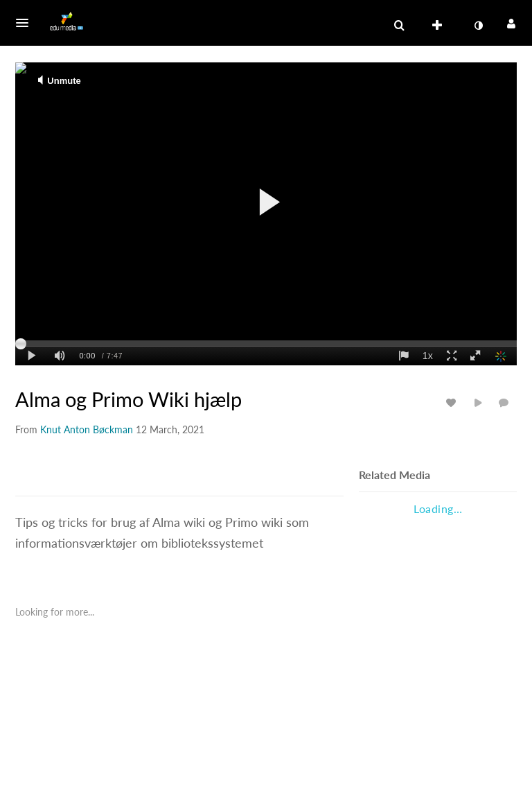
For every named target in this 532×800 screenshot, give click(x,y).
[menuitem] (440, 26)
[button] (26, 23)
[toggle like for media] (453, 402)
